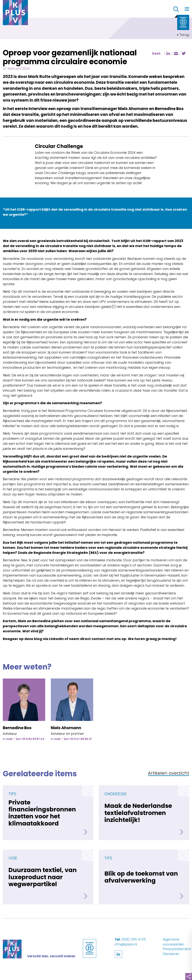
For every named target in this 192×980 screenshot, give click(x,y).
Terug (184, 35)
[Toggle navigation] (187, 9)
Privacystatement (177, 949)
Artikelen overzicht (169, 773)
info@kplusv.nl (126, 944)
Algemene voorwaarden (173, 942)
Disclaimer (171, 954)
